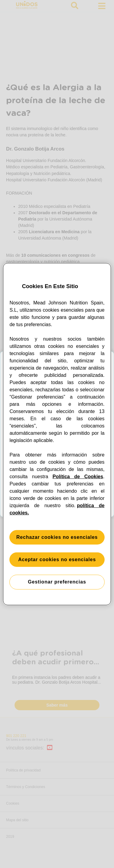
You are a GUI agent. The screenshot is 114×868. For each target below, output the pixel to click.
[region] (57, 434)
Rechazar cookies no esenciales (57, 537)
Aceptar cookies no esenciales (57, 560)
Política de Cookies (78, 477)
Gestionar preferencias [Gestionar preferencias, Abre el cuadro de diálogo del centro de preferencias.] (57, 582)
